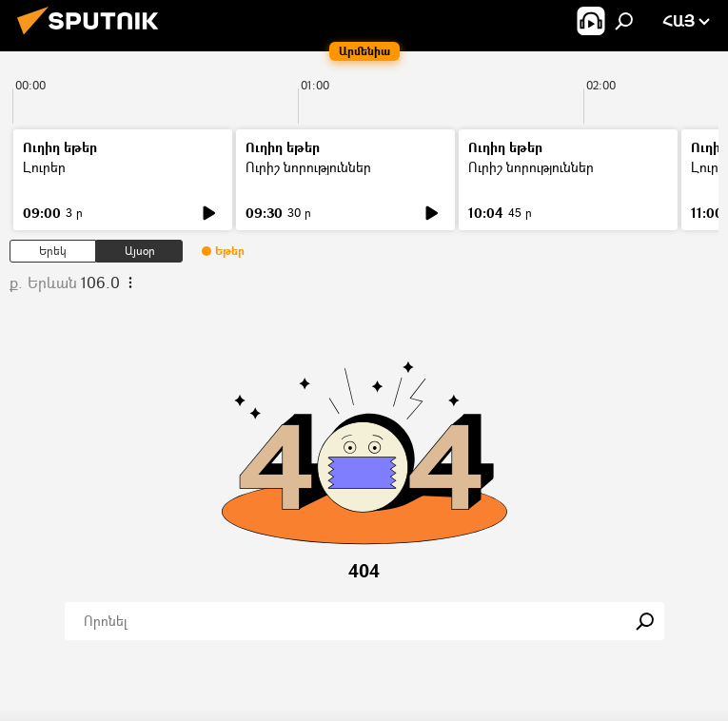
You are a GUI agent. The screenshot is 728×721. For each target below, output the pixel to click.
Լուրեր (44, 167)
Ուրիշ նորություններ (308, 167)
